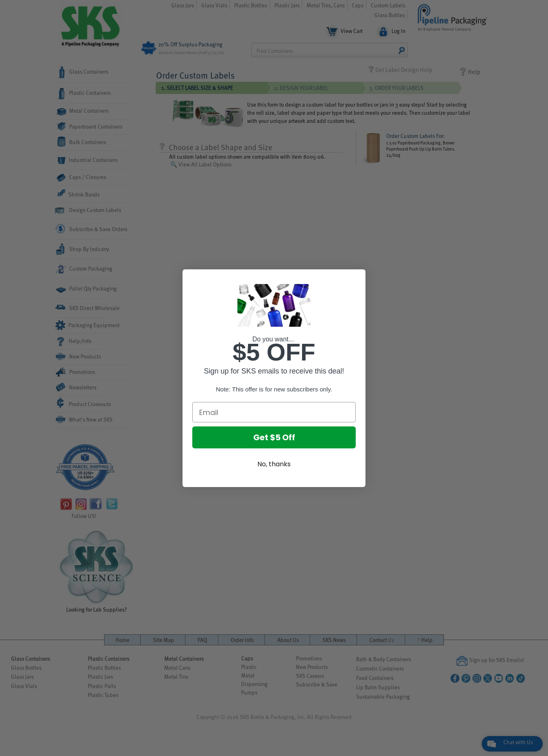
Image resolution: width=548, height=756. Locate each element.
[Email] (274, 412)
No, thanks (274, 464)
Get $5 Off (274, 437)
